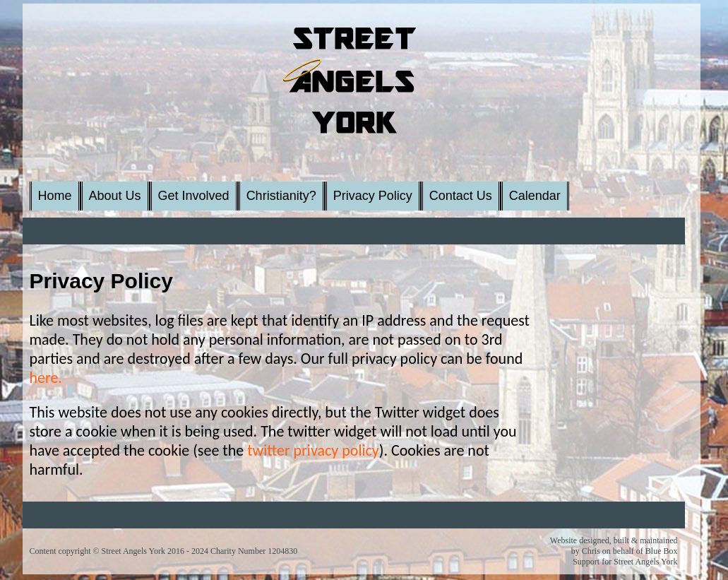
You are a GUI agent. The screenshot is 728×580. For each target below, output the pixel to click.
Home (55, 196)
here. (46, 378)
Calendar (535, 196)
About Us (115, 196)
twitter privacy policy (313, 450)
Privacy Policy (373, 196)
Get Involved (194, 196)
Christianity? (281, 196)
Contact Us (461, 196)
